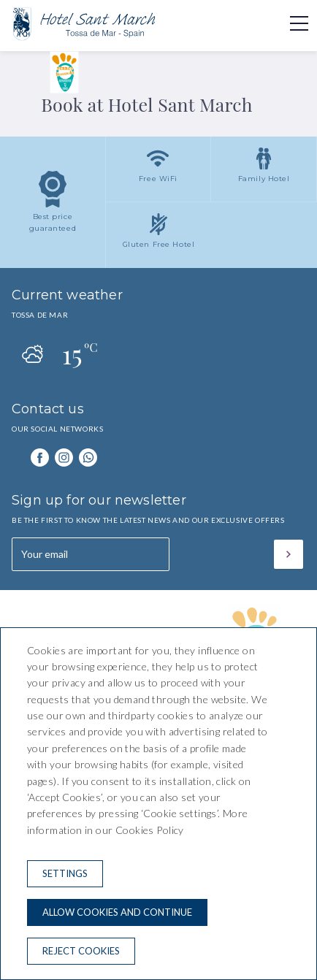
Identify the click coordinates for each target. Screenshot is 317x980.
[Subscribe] (289, 554)
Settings (65, 873)
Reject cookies (81, 951)
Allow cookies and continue (117, 912)
